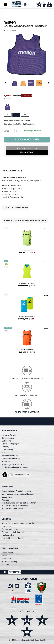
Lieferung (6, 447)
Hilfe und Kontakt (9, 435)
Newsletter (6, 526)
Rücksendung (7, 450)
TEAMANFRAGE (27, 152)
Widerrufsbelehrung (10, 456)
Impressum (6, 462)
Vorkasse (5, 564)
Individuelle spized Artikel (12, 509)
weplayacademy (9, 535)
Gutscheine (6, 441)
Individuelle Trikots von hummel (15, 506)
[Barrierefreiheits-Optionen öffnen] (5, 475)
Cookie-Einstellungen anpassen (15, 467)
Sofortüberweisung (10, 561)
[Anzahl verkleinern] (13, 131)
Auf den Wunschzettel (27, 148)
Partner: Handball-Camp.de (13, 532)
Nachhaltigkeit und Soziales (13, 538)
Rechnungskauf (8, 553)
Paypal (5, 556)
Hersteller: (8, 186)
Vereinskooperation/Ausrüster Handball (18, 494)
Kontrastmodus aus (22, 475)
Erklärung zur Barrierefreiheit (13, 464)
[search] (27, 11)
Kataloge (5, 500)
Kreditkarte (6, 559)
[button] (5, 4)
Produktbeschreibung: (14, 178)
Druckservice (7, 497)
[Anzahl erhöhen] (20, 131)
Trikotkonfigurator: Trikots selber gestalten (19, 503)
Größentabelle (28, 124)
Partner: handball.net (10, 529)
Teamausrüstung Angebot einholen (16, 491)
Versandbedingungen (11, 444)
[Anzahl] (16, 131)
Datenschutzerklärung (11, 459)
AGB (4, 453)
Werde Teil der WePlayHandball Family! (18, 523)
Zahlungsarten (8, 438)
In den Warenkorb (27, 139)
